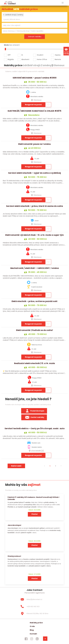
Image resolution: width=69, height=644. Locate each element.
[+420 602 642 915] (34, 606)
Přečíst (35, 514)
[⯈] (61, 466)
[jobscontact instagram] (32, 639)
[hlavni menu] (63, 3)
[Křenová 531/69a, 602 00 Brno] (34, 614)
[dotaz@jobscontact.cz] (34, 599)
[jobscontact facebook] (26, 639)
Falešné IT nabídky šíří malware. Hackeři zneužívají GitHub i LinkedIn (33, 498)
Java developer (14, 525)
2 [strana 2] (56, 466)
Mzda (6, 45)
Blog (32, 630)
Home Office (42, 59)
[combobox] (35, 17)
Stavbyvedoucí (14, 556)
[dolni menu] (45, 639)
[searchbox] (33, 19)
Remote (58, 59)
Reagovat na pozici (33, 105)
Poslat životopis (34, 411)
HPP (9, 55)
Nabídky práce (36, 623)
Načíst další (16, 466)
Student (40, 55)
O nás (32, 626)
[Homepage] (10, 3)
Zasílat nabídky (66, 51)
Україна (58, 55)
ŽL (22, 55)
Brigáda (11, 59)
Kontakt (33, 634)
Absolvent (25, 59)
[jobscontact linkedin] (37, 639)
